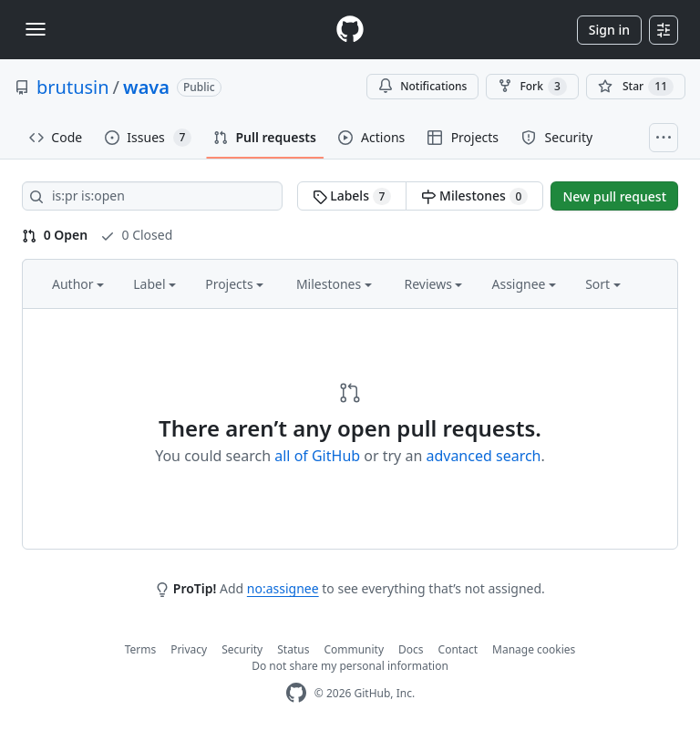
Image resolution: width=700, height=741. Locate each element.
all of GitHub (317, 456)
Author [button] (78, 284)
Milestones (474, 196)
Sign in (609, 30)
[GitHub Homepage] (296, 693)
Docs (411, 649)
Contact (458, 649)
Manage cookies (534, 649)
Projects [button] (234, 284)
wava (146, 87)
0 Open (55, 235)
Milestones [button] (334, 284)
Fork (532, 87)
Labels (352, 196)
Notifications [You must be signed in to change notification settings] (422, 86)
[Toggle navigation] (36, 29)
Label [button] (154, 284)
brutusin (73, 87)
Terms (141, 649)
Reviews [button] (433, 284)
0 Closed (136, 235)
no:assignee (283, 588)
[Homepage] (350, 30)
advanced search (483, 456)
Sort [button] (603, 284)
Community (354, 649)
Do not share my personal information (350, 666)
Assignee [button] (524, 284)
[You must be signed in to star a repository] (636, 87)
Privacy (189, 649)
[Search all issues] (152, 196)
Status (293, 649)
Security (242, 649)
